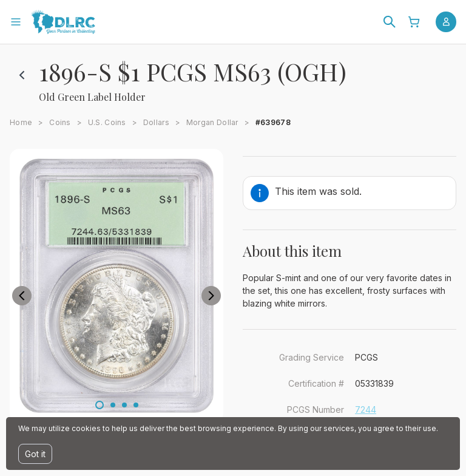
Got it (35, 454)
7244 (366, 410)
